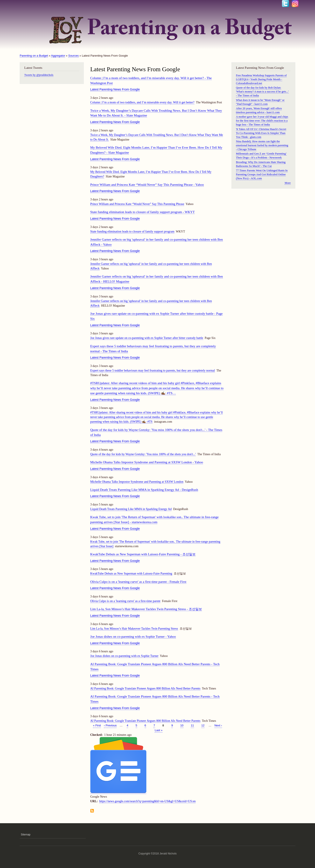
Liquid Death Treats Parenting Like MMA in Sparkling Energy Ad (131, 509)
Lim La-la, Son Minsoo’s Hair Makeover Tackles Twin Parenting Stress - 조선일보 (146, 609)
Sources (73, 56)
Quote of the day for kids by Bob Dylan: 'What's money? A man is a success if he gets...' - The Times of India (262, 92)
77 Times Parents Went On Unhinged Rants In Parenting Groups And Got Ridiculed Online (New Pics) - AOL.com (262, 174)
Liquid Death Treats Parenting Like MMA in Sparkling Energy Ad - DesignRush (144, 490)
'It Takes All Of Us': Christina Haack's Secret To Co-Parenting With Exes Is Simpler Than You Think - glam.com (261, 133)
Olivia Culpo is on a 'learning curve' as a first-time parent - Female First (138, 582)
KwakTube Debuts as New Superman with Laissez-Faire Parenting (131, 574)
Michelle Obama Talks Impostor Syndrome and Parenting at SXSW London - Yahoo (147, 462)
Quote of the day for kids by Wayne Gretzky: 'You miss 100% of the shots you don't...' (143, 454)
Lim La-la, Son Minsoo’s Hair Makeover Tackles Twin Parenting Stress (134, 629)
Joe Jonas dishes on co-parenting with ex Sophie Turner (124, 656)
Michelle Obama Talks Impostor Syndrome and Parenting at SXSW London (137, 482)
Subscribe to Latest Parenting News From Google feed (92, 811)
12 (203, 725)
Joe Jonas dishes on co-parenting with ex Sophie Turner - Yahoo (133, 636)
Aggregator (58, 56)
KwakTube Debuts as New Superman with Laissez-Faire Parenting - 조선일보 (143, 554)
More (288, 183)
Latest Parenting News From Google (115, 89)
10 (182, 725)
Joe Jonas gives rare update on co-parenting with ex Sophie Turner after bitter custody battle (147, 338)
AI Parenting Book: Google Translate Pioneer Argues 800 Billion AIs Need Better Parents (145, 688)
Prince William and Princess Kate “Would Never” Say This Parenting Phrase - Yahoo (147, 185)
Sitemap (26, 835)
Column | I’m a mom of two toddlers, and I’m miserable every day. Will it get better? (142, 102)
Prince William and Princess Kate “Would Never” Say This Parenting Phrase (137, 204)
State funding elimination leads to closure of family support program (132, 232)
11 (192, 725)
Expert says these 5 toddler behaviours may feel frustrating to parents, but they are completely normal (153, 371)
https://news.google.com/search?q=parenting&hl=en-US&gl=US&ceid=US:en (148, 801)
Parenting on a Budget (34, 56)
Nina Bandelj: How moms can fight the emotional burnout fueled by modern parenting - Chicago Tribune (262, 145)
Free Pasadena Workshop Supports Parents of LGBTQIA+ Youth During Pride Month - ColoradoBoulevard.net (261, 79)
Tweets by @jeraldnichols (39, 75)
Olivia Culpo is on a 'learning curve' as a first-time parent (125, 601)
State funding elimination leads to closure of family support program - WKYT (143, 212)
